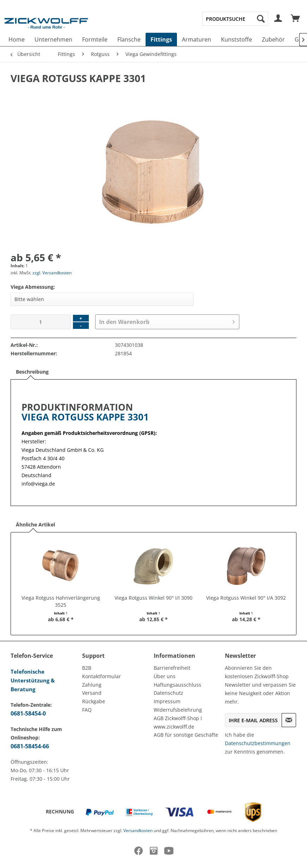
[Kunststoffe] (237, 39)
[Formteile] (95, 39)
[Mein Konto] (278, 19)
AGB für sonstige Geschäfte (186, 735)
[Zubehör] (273, 39)
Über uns (165, 676)
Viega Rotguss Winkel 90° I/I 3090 (153, 598)
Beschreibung (32, 372)
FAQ (87, 710)
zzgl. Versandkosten (52, 273)
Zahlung (92, 685)
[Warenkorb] (296, 19)
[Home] (17, 39)
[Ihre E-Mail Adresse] (253, 720)
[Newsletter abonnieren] (289, 720)
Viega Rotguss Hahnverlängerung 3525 (61, 601)
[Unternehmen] (53, 39)
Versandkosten (138, 830)
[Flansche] (129, 39)
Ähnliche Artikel (35, 524)
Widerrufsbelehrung (178, 710)
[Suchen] (261, 19)
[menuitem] (235, 19)
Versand (92, 693)
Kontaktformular (102, 676)
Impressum (167, 701)
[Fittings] (161, 39)
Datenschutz (168, 693)
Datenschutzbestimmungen (258, 743)
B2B (87, 668)
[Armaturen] (197, 39)
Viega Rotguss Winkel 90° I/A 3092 (246, 598)
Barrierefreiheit (172, 668)
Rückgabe (94, 701)
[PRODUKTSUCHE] (235, 19)
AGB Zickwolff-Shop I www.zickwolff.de (178, 722)
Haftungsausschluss (177, 685)
